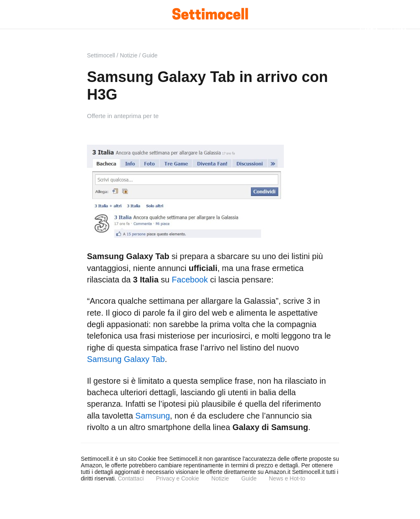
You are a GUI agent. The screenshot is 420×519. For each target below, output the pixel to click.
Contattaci (131, 478)
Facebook (190, 280)
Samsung (153, 416)
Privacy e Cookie (177, 478)
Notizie (220, 478)
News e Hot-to (287, 478)
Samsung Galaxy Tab (126, 359)
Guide (249, 478)
